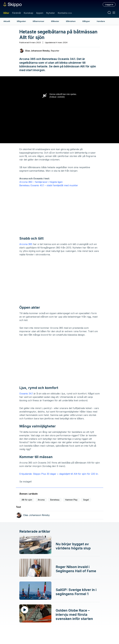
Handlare (101, 21)
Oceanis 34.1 (26, 394)
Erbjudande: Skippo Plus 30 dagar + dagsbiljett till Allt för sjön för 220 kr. (59, 474)
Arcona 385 (26, 244)
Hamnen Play (71, 500)
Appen (40, 13)
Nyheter (50, 13)
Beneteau (55, 500)
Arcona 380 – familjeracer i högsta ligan (41, 182)
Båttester (55, 21)
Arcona (41, 500)
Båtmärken (71, 21)
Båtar (6, 13)
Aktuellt (7, 21)
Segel (86, 500)
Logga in (109, 4)
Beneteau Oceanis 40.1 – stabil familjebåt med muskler (49, 185)
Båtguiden (21, 21)
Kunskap (28, 13)
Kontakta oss (65, 13)
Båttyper (86, 21)
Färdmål (16, 13)
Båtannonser (39, 21)
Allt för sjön (27, 500)
